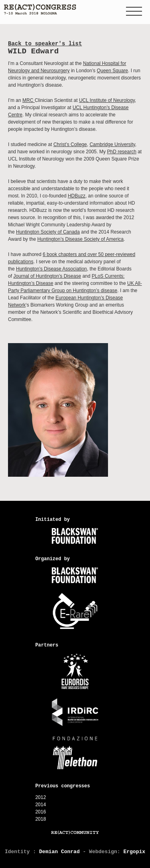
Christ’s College (70, 144)
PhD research (121, 152)
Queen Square (112, 71)
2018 (41, 819)
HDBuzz (76, 196)
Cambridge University (112, 144)
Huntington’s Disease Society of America (80, 239)
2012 (41, 797)
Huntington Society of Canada (48, 232)
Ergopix (134, 852)
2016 (41, 812)
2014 (41, 805)
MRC (29, 100)
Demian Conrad (59, 852)
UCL (84, 100)
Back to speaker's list (45, 44)
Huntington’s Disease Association (51, 269)
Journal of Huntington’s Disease (47, 276)
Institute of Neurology (112, 100)
